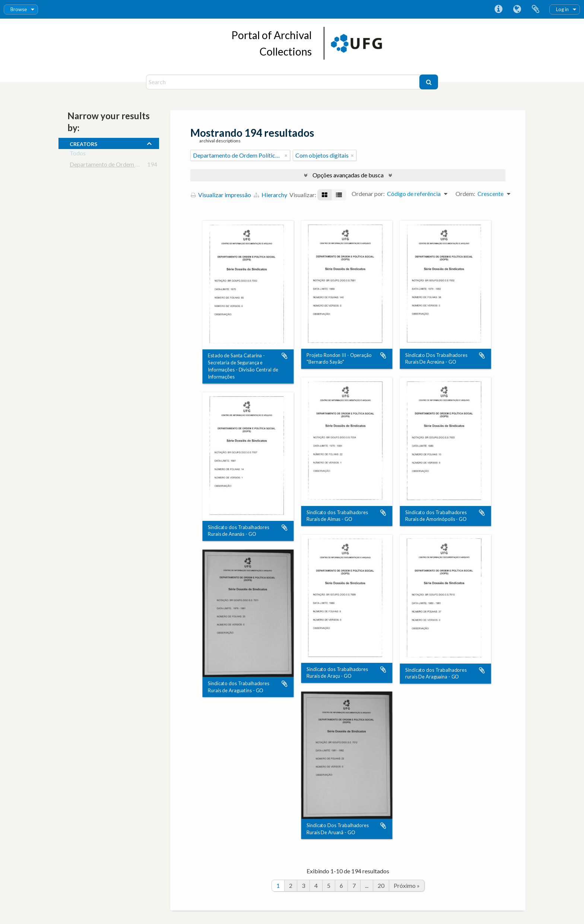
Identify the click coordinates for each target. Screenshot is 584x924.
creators (83, 143)
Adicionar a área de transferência (285, 356)
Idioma (517, 9)
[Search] (284, 82)
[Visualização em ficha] (325, 195)
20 (381, 885)
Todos (78, 154)
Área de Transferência (536, 9)
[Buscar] (429, 82)
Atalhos (498, 9)
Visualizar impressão (221, 195)
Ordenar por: (368, 194)
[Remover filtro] (286, 155)
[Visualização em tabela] (339, 195)
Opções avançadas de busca (348, 175)
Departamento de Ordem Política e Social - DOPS (133, 166)
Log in (562, 9)
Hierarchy (270, 195)
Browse (19, 9)
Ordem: (465, 194)
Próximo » (407, 885)
